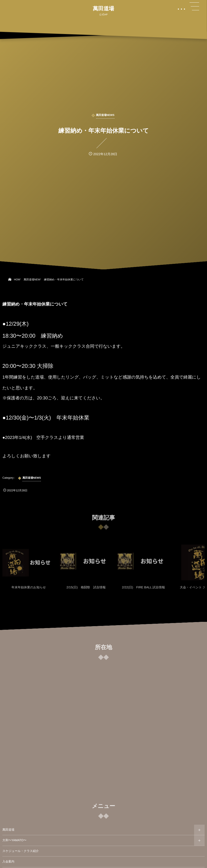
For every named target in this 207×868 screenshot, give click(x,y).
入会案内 (8, 862)
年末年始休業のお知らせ (29, 590)
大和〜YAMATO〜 (14, 840)
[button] (194, 6)
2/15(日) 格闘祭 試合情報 (86, 590)
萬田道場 (103, 9)
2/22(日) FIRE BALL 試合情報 (143, 590)
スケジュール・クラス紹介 (21, 851)
